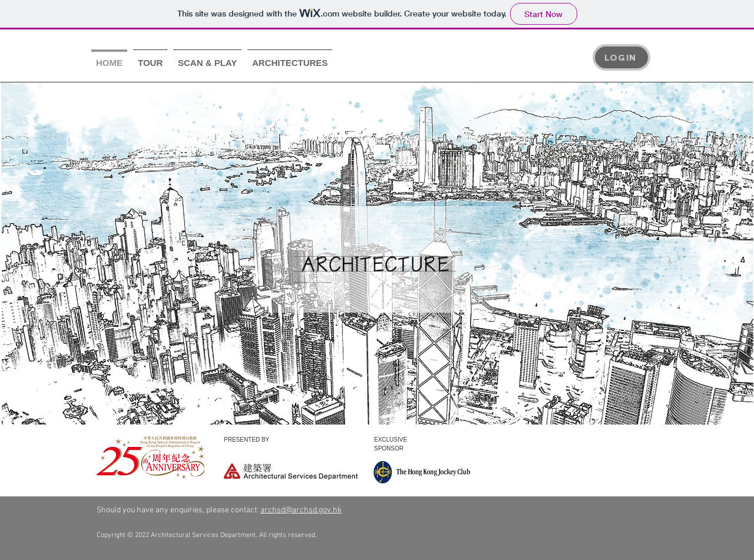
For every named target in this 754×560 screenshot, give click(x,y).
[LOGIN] (621, 57)
